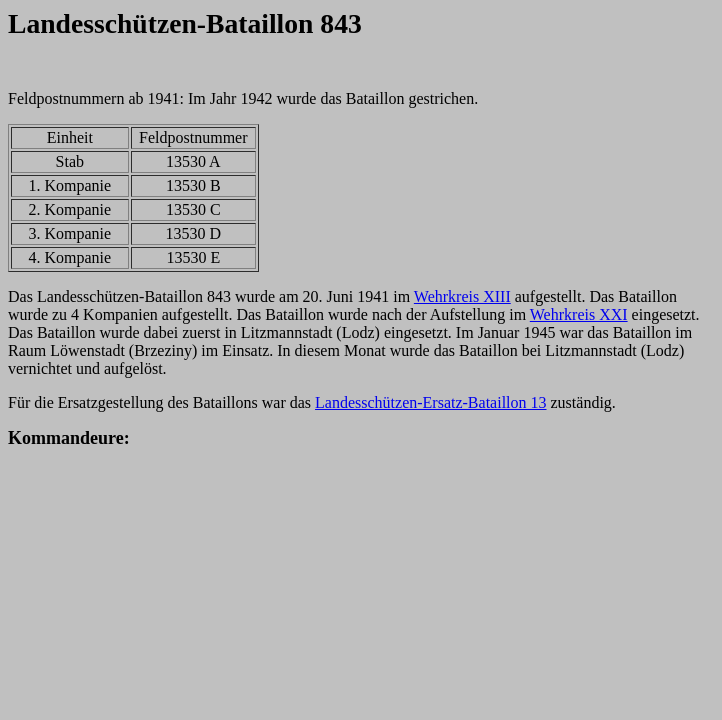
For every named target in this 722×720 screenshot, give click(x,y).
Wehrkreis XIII (462, 296)
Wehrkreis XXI (579, 314)
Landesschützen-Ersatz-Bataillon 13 (430, 402)
